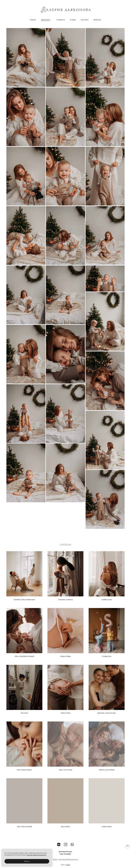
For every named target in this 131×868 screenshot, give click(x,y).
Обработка (97, 20)
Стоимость (61, 20)
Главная (33, 20)
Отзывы (73, 20)
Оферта (55, 861)
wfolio (68, 867)
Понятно (27, 861)
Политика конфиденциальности (68, 861)
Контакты (85, 20)
